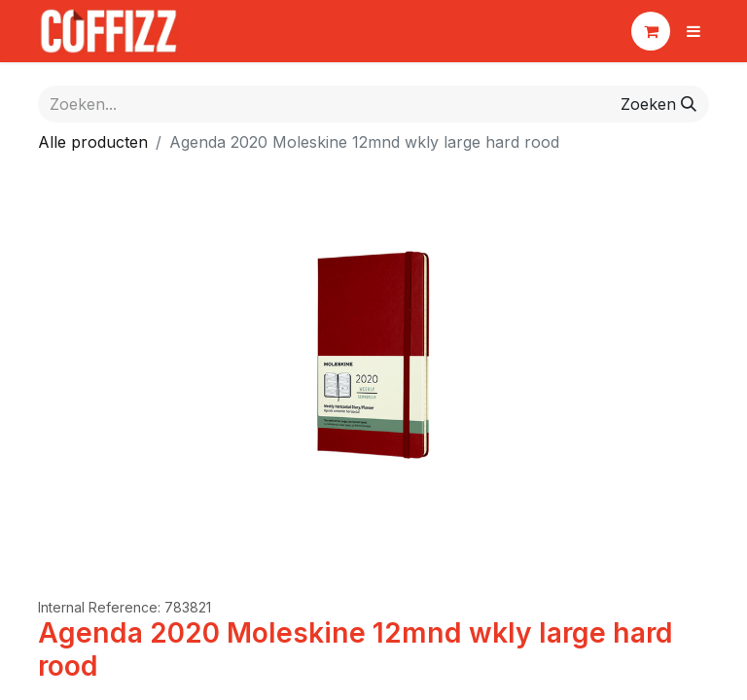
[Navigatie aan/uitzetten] (694, 31)
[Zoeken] (658, 104)
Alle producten (93, 142)
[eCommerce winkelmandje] (651, 31)
